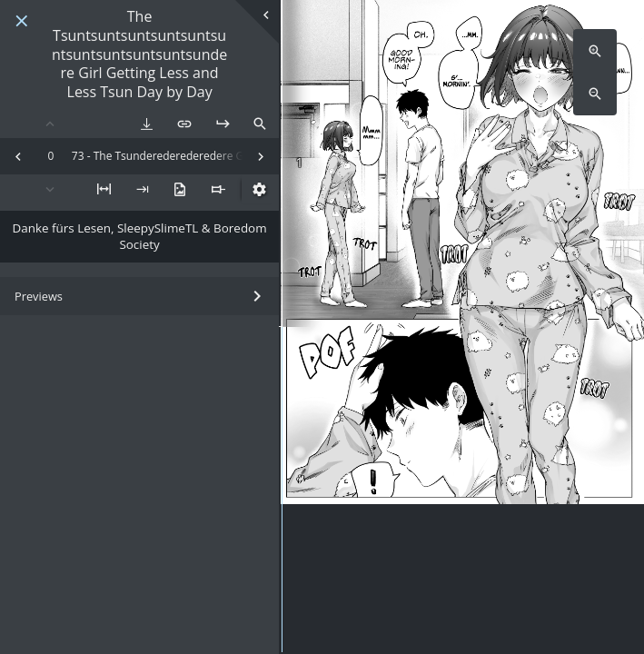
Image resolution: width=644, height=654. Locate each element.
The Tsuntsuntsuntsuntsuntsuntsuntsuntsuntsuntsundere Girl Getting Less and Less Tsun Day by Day (139, 54)
